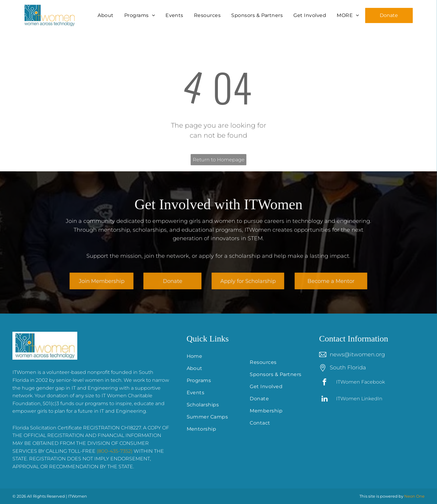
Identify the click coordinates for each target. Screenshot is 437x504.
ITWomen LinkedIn (359, 399)
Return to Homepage (219, 160)
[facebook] (324, 383)
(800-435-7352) (115, 451)
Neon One (414, 496)
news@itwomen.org (357, 354)
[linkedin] (324, 399)
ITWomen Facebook (360, 382)
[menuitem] (106, 15)
